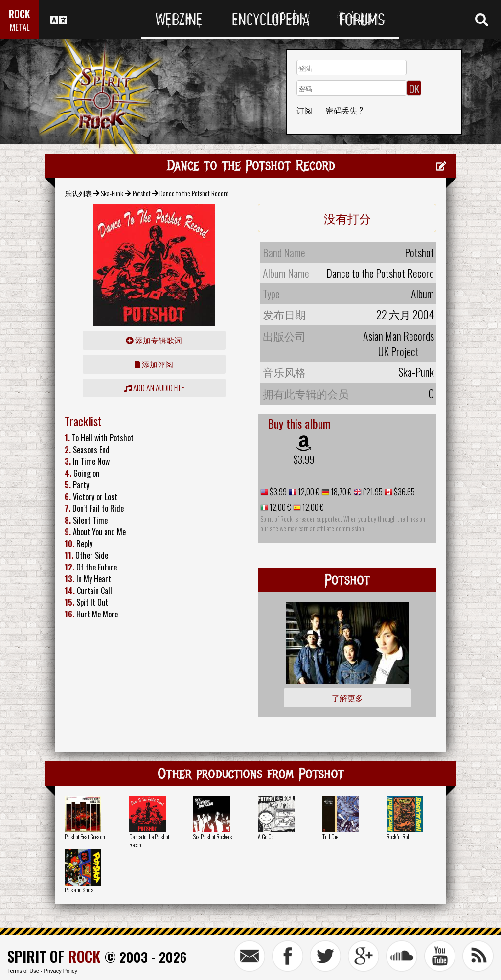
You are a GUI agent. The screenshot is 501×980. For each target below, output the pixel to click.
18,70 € (341, 492)
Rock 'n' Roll (399, 836)
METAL (20, 27)
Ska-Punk (112, 193)
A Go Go (266, 836)
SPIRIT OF (54, 956)
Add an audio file (154, 388)
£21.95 (372, 492)
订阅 (304, 110)
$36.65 (404, 492)
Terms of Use (23, 971)
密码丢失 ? (344, 110)
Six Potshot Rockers (213, 836)
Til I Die (330, 836)
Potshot (142, 193)
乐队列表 (78, 193)
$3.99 (304, 459)
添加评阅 (154, 364)
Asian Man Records (399, 336)
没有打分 (347, 218)
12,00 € (308, 492)
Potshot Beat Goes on (85, 836)
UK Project (399, 351)
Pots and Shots (79, 890)
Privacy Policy (61, 971)
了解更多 (347, 698)
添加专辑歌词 (154, 340)
